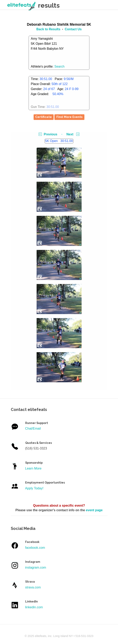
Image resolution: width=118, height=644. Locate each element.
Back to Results (48, 29)
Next (73, 134)
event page (94, 510)
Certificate (43, 117)
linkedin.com (34, 607)
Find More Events (69, 117)
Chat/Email (33, 428)
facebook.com (35, 548)
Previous (48, 134)
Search (59, 66)
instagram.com (36, 567)
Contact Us (73, 29)
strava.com (33, 587)
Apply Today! (34, 488)
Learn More (33, 468)
